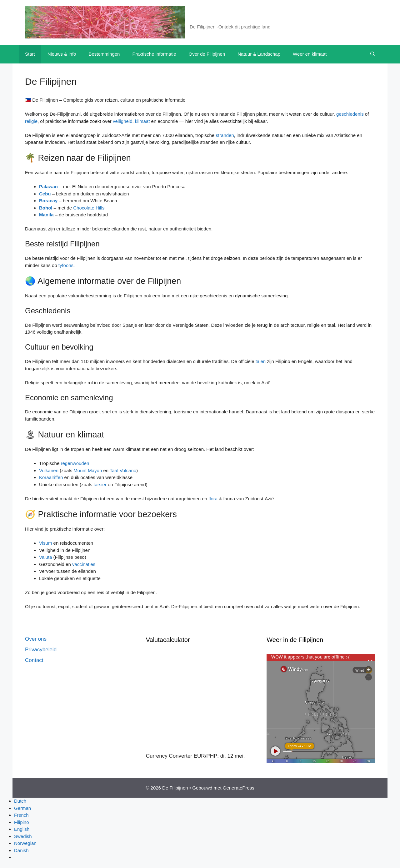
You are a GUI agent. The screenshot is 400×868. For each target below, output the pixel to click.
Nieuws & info (62, 54)
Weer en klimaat (310, 54)
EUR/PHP (206, 756)
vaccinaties (84, 564)
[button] (373, 54)
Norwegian (25, 843)
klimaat (142, 121)
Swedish (23, 836)
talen (261, 361)
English (22, 829)
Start (30, 54)
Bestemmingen (104, 54)
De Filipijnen (213, 19)
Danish (21, 850)
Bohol (46, 208)
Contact (34, 660)
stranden (225, 135)
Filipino (22, 822)
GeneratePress (239, 788)
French (21, 815)
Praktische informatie (154, 54)
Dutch (20, 801)
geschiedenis (350, 114)
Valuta (45, 557)
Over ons (36, 639)
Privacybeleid (41, 650)
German (22, 808)
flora (213, 499)
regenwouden (75, 463)
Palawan (48, 187)
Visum (45, 543)
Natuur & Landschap (259, 54)
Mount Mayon (88, 470)
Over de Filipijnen (207, 54)
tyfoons (66, 265)
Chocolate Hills (89, 208)
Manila (46, 215)
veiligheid (123, 121)
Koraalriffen (51, 477)
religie (31, 121)
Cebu (45, 194)
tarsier (100, 484)
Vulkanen (49, 470)
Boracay (48, 201)
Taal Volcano (123, 470)
